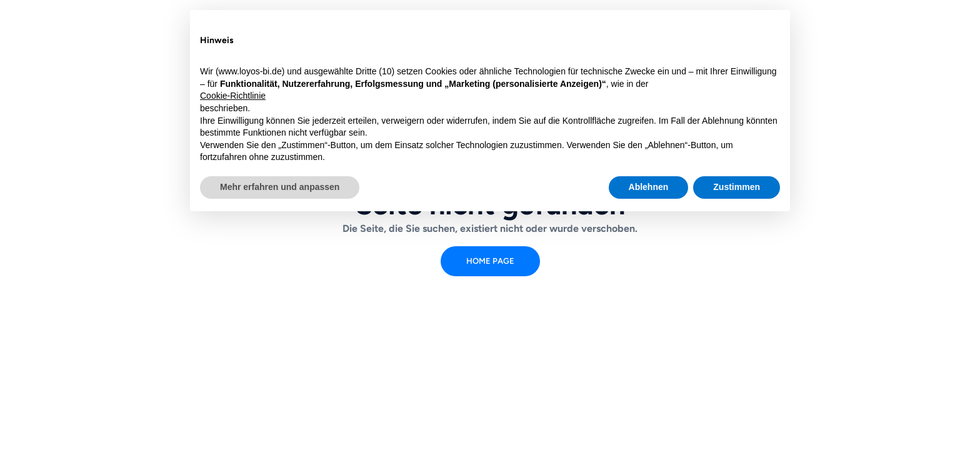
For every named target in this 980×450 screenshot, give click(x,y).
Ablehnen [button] (649, 187)
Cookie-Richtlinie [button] (233, 96)
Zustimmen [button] (737, 187)
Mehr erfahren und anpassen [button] (280, 187)
